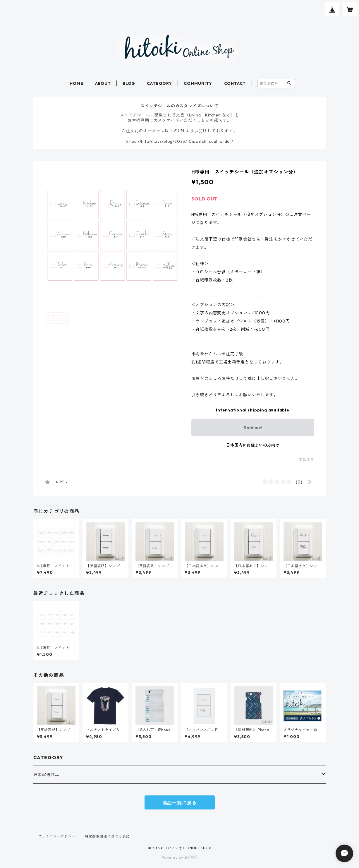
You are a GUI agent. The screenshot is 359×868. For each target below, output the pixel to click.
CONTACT (235, 83)
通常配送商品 (46, 775)
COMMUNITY (198, 83)
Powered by (179, 857)
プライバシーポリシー (57, 836)
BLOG (129, 83)
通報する (306, 460)
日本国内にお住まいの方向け (253, 445)
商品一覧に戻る (180, 803)
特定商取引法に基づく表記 (107, 836)
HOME (76, 83)
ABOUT (103, 83)
